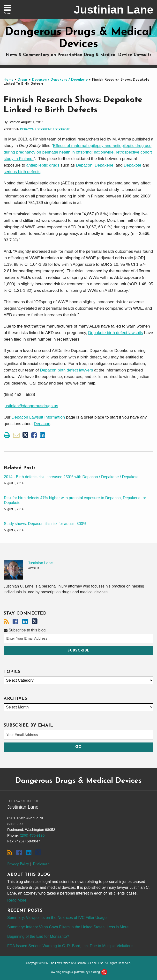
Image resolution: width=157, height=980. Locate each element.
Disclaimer (41, 864)
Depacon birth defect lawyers (66, 370)
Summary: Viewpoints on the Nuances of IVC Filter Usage (57, 918)
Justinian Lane (114, 10)
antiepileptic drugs (43, 165)
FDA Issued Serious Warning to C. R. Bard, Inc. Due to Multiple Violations (70, 946)
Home (8, 80)
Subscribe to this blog (25, 630)
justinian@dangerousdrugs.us (31, 406)
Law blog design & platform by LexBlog (78, 972)
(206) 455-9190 (32, 835)
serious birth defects (22, 172)
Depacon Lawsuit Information (38, 417)
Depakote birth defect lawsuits (116, 333)
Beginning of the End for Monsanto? (38, 936)
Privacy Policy (18, 864)
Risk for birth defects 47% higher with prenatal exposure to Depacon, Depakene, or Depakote (75, 500)
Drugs (23, 80)
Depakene (104, 165)
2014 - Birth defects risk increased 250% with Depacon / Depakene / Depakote (71, 477)
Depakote (132, 165)
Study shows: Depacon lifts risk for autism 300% (45, 524)
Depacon (84, 165)
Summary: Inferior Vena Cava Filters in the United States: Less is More (68, 927)
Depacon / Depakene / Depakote (60, 80)
